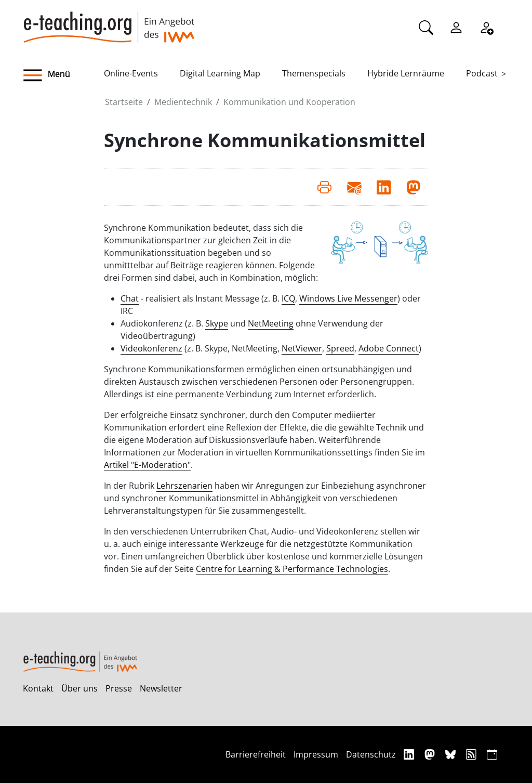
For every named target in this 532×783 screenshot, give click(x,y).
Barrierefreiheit (256, 754)
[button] (63, 75)
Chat (130, 298)
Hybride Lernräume (406, 73)
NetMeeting (271, 323)
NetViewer (302, 348)
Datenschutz (371, 754)
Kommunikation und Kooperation (289, 102)
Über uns (79, 688)
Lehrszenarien (184, 486)
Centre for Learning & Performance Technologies (292, 569)
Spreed (340, 348)
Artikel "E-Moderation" (147, 465)
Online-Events (131, 73)
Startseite (124, 102)
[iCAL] (492, 754)
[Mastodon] (431, 754)
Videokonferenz (151, 348)
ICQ (288, 298)
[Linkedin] (410, 754)
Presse (119, 688)
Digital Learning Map (220, 73)
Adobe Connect (389, 348)
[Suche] (426, 27)
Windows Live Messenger (348, 298)
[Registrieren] (486, 27)
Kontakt (38, 688)
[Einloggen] (456, 27)
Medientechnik (183, 102)
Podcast (482, 73)
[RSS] (473, 754)
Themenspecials (314, 73)
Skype (217, 323)
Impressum (316, 754)
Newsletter (161, 688)
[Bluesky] (452, 754)
